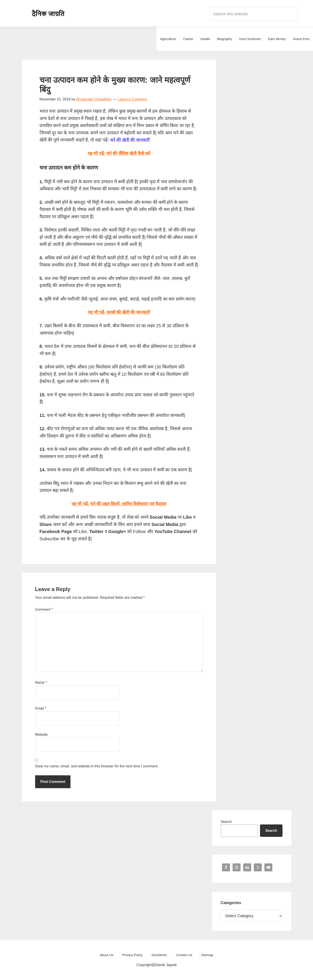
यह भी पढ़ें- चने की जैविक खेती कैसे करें (119, 153)
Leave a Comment (132, 99)
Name (41, 682)
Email (41, 708)
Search (226, 821)
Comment (44, 609)
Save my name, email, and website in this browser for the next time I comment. (97, 766)
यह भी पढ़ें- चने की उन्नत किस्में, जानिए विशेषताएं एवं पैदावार (119, 504)
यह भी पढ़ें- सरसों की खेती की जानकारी (119, 312)
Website (42, 734)
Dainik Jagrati (48, 13)
